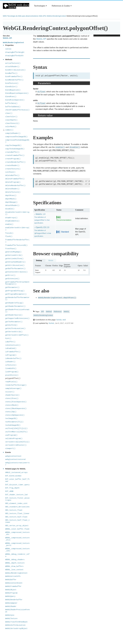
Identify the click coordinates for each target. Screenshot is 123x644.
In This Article (106, 36)
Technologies (40, 6)
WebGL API (41, 39)
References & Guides (62, 6)
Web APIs (43, 16)
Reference (58, 312)
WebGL (66, 312)
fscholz (59, 320)
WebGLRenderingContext (56, 16)
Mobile (51, 260)
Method (49, 312)
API (42, 312)
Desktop (39, 260)
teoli (64, 320)
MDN (5, 16)
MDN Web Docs (16, 6)
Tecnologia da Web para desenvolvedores (23, 16)
